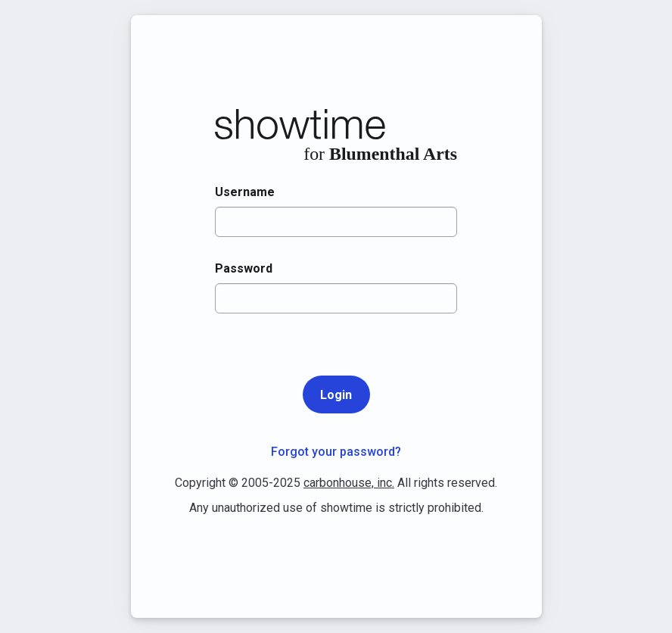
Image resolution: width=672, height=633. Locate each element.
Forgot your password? (336, 452)
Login (336, 395)
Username (245, 192)
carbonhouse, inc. (349, 483)
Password (244, 268)
